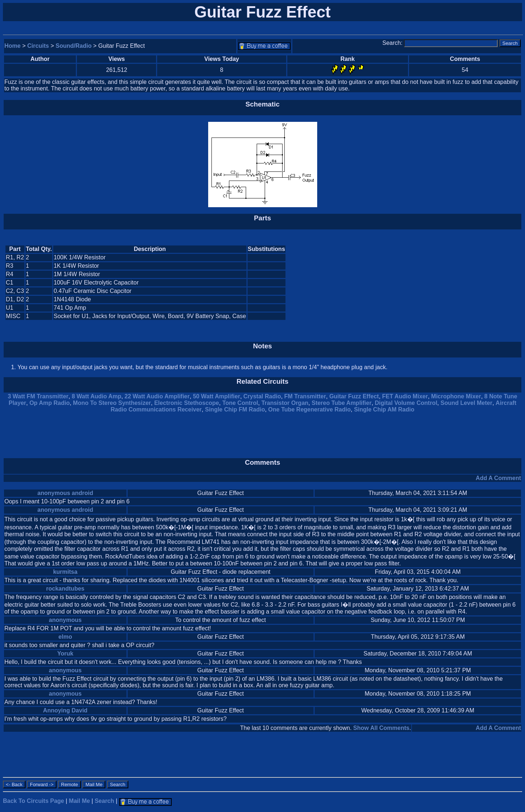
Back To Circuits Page (34, 801)
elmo (65, 637)
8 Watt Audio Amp (97, 396)
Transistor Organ (285, 403)
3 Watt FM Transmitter (38, 396)
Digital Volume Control (406, 403)
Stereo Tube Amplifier (342, 403)
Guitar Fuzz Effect (354, 396)
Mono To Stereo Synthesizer (112, 403)
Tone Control (240, 403)
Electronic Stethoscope (187, 403)
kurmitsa (65, 572)
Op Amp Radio (50, 403)
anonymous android (65, 493)
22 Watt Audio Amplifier (157, 396)
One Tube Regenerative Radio (310, 409)
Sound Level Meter (466, 403)
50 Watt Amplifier (217, 396)
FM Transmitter (305, 396)
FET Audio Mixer (405, 396)
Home (12, 46)
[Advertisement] (459, 283)
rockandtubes (65, 589)
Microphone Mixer (456, 396)
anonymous (65, 620)
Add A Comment (498, 478)
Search (104, 801)
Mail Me (79, 801)
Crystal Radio (262, 396)
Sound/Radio (74, 46)
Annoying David (65, 710)
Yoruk (65, 654)
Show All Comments (381, 728)
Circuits (38, 46)
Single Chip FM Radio (235, 409)
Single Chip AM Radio (384, 409)
